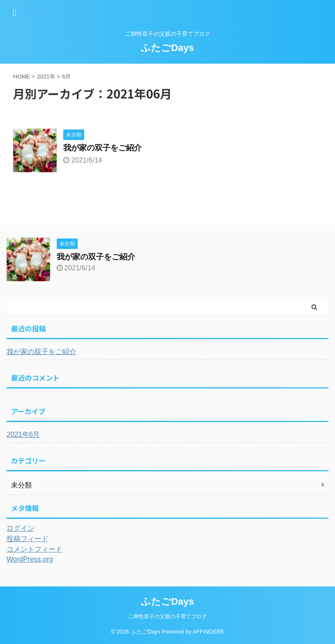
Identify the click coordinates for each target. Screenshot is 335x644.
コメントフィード (34, 549)
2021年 (46, 77)
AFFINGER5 (209, 632)
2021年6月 (23, 434)
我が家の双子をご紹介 (103, 148)
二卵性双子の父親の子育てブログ (167, 617)
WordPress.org (30, 559)
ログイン (21, 528)
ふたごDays (167, 48)
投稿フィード (27, 539)
